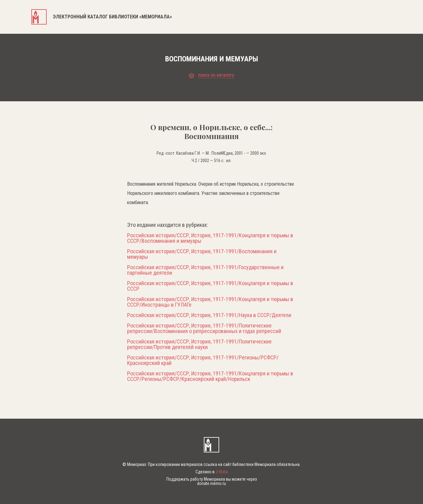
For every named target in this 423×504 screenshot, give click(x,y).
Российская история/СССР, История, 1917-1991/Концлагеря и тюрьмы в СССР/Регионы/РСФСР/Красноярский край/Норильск (210, 376)
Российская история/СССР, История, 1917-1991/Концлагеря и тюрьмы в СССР (210, 286)
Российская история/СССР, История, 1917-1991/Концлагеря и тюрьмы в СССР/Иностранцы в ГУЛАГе (210, 302)
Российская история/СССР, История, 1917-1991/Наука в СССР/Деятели (209, 315)
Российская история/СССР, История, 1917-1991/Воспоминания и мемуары (202, 254)
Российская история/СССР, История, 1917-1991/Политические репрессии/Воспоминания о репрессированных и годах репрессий (204, 328)
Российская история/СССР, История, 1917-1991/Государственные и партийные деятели (205, 270)
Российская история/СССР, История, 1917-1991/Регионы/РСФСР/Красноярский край (203, 360)
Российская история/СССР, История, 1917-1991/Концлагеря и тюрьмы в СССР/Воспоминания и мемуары (210, 238)
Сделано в (212, 472)
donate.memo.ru (211, 483)
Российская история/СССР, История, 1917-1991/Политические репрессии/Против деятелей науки (199, 344)
